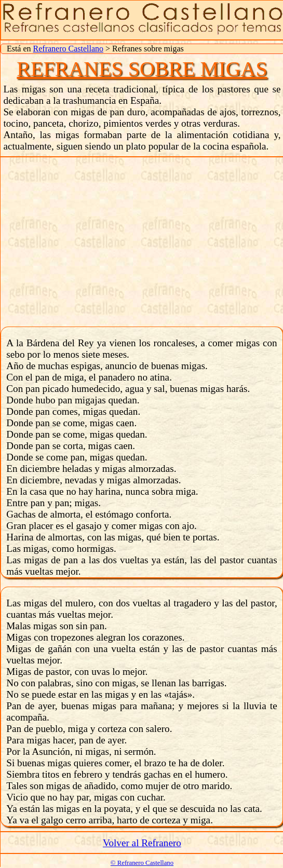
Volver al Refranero (142, 843)
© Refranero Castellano (142, 863)
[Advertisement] (142, 240)
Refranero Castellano (69, 49)
